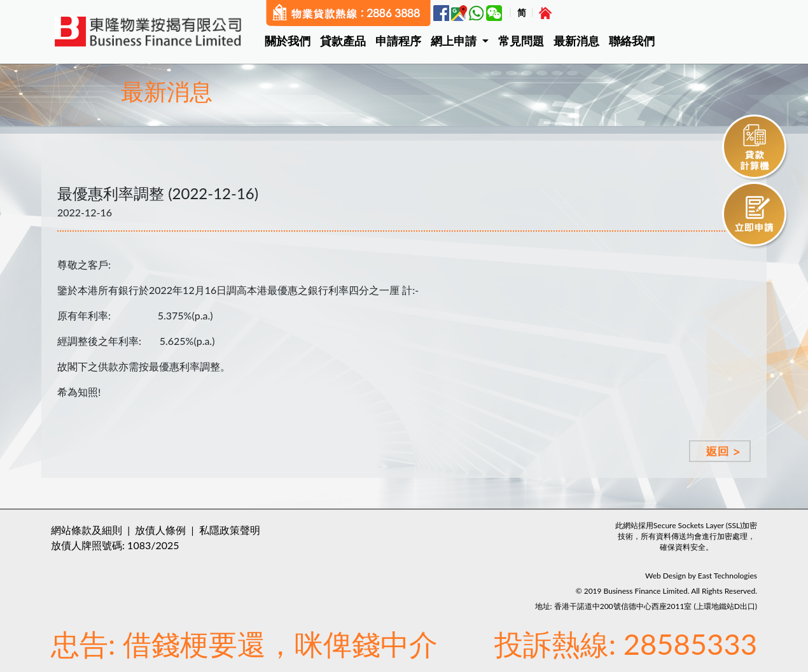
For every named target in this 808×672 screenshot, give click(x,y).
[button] (464, 41)
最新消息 (576, 41)
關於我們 (288, 41)
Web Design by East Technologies (701, 576)
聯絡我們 (632, 41)
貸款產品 (343, 41)
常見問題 (521, 41)
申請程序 (398, 41)
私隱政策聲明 (230, 530)
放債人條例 (160, 530)
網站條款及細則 (87, 530)
